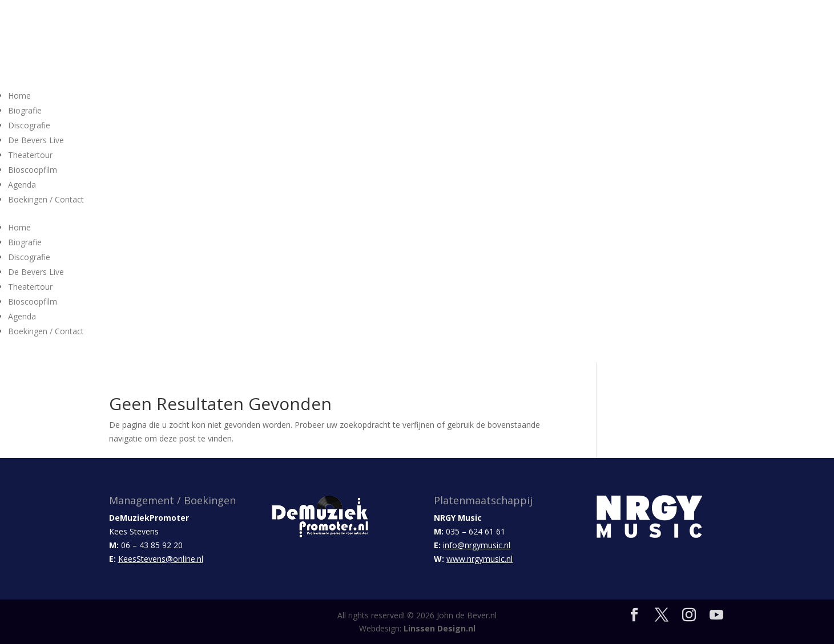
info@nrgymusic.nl (477, 545)
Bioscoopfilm (33, 170)
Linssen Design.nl (440, 628)
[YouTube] (716, 615)
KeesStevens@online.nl (161, 559)
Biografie (25, 110)
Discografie (29, 125)
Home (19, 96)
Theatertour (30, 155)
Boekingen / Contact (46, 199)
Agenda (22, 185)
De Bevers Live (36, 140)
